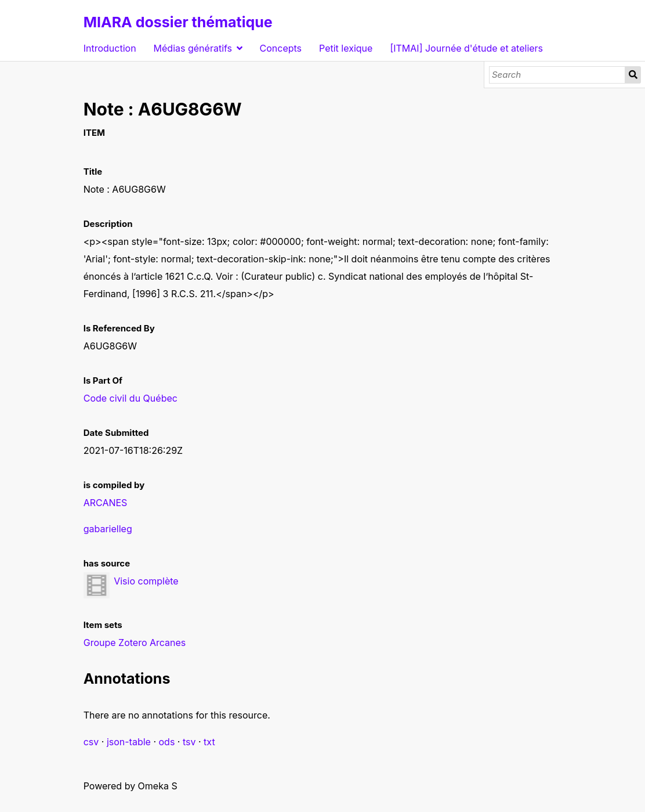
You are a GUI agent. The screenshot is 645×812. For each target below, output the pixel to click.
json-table (129, 742)
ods (167, 742)
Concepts (281, 48)
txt (209, 742)
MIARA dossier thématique (178, 22)
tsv (189, 742)
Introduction (110, 48)
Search (633, 75)
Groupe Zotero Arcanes (135, 643)
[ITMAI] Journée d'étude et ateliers (466, 48)
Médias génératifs (193, 48)
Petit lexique (346, 48)
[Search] (557, 75)
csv (91, 742)
